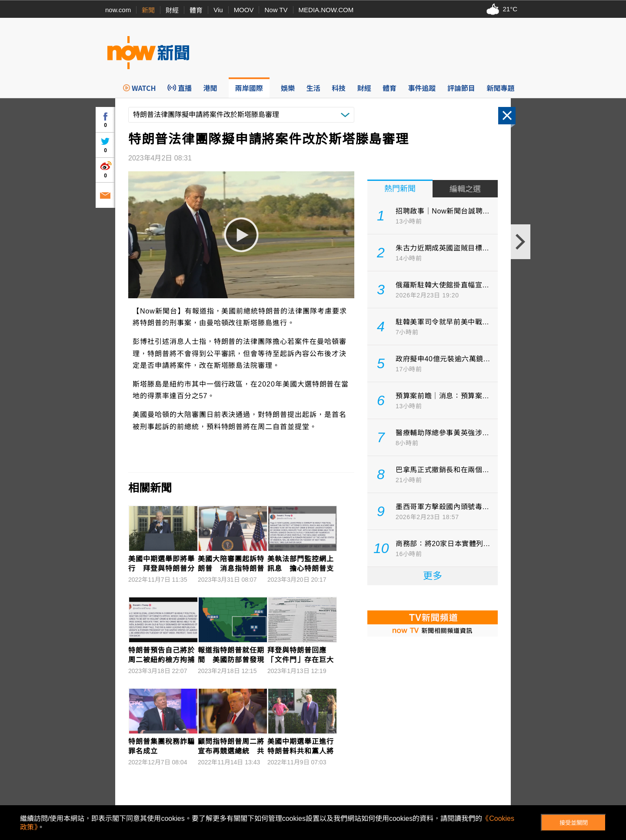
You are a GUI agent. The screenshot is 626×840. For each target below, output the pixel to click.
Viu (218, 10)
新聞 (148, 10)
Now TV (276, 10)
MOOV (244, 10)
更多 (433, 576)
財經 (172, 10)
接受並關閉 (574, 823)
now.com (118, 10)
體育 (196, 10)
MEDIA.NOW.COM (326, 10)
